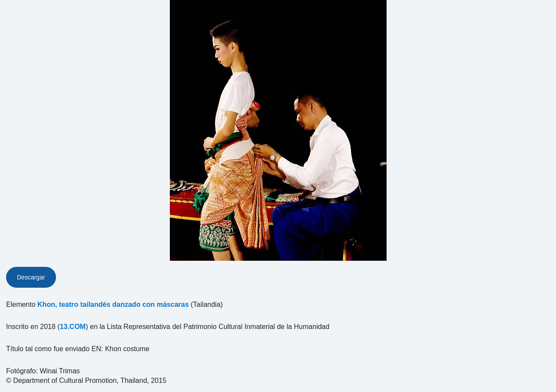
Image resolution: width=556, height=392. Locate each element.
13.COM (73, 327)
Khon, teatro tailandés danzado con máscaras (113, 304)
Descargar (31, 277)
